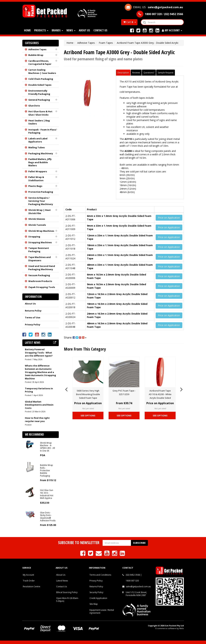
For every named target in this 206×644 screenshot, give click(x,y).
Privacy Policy (33, 324)
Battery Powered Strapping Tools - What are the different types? (39, 353)
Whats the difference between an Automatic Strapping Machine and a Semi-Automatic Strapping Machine (40, 372)
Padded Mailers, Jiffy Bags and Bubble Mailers (40, 162)
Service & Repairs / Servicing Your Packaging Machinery (41, 201)
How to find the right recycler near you (37, 420)
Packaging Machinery (41, 153)
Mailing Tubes (37, 147)
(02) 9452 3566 (133, 575)
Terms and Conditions (100, 575)
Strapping (34, 237)
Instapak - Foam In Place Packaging (42, 131)
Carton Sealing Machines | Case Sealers (42, 71)
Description (123, 73)
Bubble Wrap (36, 55)
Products (41, 30)
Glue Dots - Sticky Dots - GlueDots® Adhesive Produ (48, 517)
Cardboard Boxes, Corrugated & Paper (40, 62)
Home (27, 30)
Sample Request (166, 73)
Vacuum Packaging (39, 275)
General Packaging (39, 100)
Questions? (149, 73)
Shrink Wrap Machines (41, 231)
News (71, 30)
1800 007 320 (132, 581)
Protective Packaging (41, 192)
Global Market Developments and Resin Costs (39, 405)
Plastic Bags (35, 186)
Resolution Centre (32, 586)
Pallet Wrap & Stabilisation (36, 179)
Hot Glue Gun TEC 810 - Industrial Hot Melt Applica (47, 494)
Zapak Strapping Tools (42, 287)
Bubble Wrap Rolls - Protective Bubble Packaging (46, 470)
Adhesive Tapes (37, 49)
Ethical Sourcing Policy (67, 592)
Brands (57, 30)
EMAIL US (154, 7)
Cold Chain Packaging (41, 79)
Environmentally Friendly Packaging (39, 92)
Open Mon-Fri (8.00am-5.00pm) (67, 600)
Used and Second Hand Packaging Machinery (42, 268)
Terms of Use (33, 317)
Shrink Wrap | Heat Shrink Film (40, 212)
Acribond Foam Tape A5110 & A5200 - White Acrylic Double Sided (160, 394)
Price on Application (169, 218)
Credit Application (98, 598)
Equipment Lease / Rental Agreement (102, 611)
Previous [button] (66, 389)
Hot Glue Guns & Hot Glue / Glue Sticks (40, 113)
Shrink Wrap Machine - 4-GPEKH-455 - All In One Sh (48, 447)
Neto (182, 628)
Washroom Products (40, 281)
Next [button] (181, 389)
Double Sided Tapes (40, 85)
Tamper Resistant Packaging (39, 250)
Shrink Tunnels (37, 225)
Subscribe (139, 543)
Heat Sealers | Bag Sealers (39, 122)
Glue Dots (34, 106)
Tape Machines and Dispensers (40, 259)
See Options (88, 416)
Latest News (62, 581)
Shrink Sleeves (37, 219)
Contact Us (100, 30)
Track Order (29, 581)
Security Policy (96, 592)
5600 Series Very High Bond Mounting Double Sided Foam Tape (88, 394)
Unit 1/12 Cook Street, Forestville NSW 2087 (136, 594)
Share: (75, 338)
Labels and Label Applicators (38, 140)
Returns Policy (33, 311)
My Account (28, 575)
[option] (88, 389)
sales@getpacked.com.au (138, 586)
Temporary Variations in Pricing (39, 390)
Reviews (136, 73)
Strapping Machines (40, 242)
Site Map (94, 604)
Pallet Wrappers (38, 171)
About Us (84, 30)
